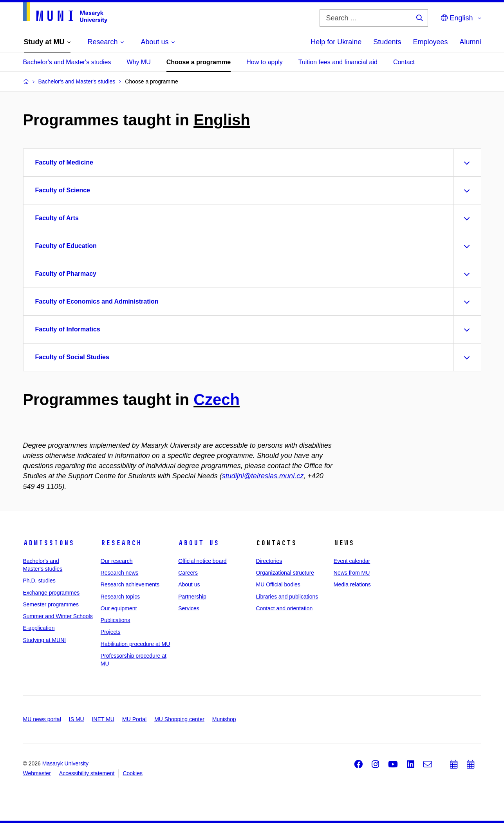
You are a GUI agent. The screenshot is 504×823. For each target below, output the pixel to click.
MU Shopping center (179, 719)
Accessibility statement (87, 773)
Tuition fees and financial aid (338, 62)
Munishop (224, 719)
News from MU (352, 573)
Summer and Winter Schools (58, 616)
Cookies (133, 773)
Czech (217, 400)
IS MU (77, 719)
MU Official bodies (278, 584)
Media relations (352, 584)
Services (189, 608)
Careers (188, 573)
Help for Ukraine (336, 42)
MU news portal (42, 719)
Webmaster (37, 773)
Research (121, 543)
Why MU (138, 62)
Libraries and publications (287, 597)
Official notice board (202, 561)
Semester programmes (51, 604)
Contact (404, 62)
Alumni (470, 42)
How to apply (265, 62)
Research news (120, 573)
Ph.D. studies (39, 581)
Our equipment (119, 608)
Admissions (49, 543)
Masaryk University (65, 763)
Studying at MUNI (45, 640)
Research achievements (130, 584)
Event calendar (352, 561)
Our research (117, 561)
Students (387, 42)
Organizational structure (285, 573)
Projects (111, 632)
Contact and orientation (284, 608)
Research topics (120, 597)
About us (199, 543)
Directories (269, 561)
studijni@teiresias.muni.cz (263, 476)
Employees (430, 42)
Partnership (192, 597)
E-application (39, 628)
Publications (116, 620)
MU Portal (134, 719)
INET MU (103, 719)
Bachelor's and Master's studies (67, 62)
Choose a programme (199, 62)
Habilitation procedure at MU (135, 644)
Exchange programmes (51, 593)
